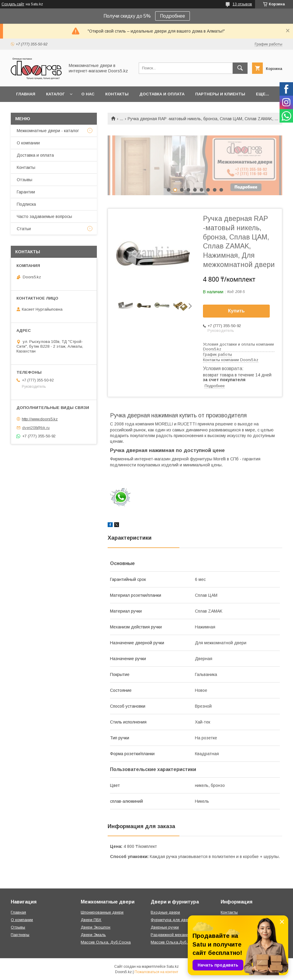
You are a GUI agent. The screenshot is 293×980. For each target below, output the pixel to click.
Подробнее (173, 16)
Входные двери (165, 912)
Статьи (24, 229)
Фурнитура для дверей (173, 920)
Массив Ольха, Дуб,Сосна (106, 942)
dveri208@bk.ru (36, 428)
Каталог (55, 94)
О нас (88, 94)
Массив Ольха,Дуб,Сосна (175, 942)
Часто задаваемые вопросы (44, 216)
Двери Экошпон (96, 927)
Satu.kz (173, 967)
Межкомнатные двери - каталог (48, 131)
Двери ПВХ (91, 920)
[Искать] (240, 68)
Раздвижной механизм (172, 935)
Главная (26, 94)
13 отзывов (242, 4)
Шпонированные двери (102, 912)
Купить (236, 311)
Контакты (117, 94)
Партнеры (20, 935)
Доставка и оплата (162, 94)
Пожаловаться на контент (156, 972)
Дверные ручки (165, 927)
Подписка (26, 204)
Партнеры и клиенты (220, 94)
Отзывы (25, 180)
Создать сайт (13, 4)
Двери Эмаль (93, 935)
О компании (28, 143)
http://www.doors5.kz (40, 419)
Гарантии (26, 192)
